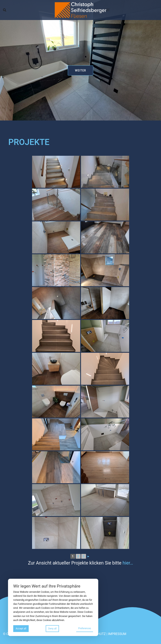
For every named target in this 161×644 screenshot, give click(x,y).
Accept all (21, 629)
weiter (80, 70)
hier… (128, 563)
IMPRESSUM (117, 634)
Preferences (85, 628)
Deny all (52, 629)
